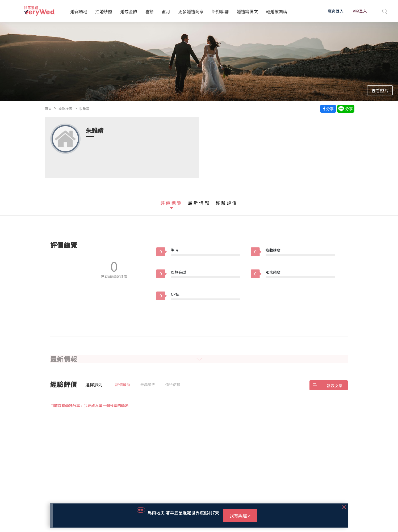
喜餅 (149, 11)
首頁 (48, 108)
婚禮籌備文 (247, 11)
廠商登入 (336, 11)
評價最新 (123, 385)
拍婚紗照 (104, 11)
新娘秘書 (65, 108)
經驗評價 (227, 203)
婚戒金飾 (129, 11)
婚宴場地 (79, 11)
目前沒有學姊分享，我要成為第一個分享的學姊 (89, 406)
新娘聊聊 (220, 11)
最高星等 (148, 385)
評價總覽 (171, 203)
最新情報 (199, 203)
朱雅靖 (84, 109)
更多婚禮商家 (191, 11)
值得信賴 (173, 385)
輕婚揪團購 (276, 11)
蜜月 (166, 11)
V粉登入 (360, 11)
